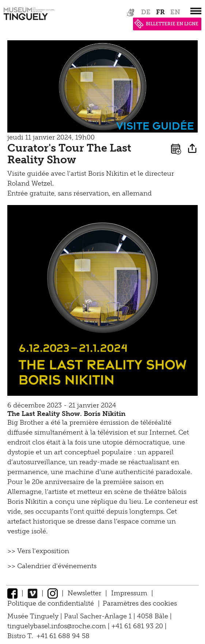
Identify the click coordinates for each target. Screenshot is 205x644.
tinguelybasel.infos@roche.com (58, 626)
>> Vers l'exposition (38, 551)
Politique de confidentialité (51, 603)
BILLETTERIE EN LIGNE (166, 24)
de (146, 12)
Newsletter (84, 593)
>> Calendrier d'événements (52, 566)
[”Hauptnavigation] (196, 11)
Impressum (129, 593)
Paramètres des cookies (140, 603)
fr (160, 12)
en (175, 12)
